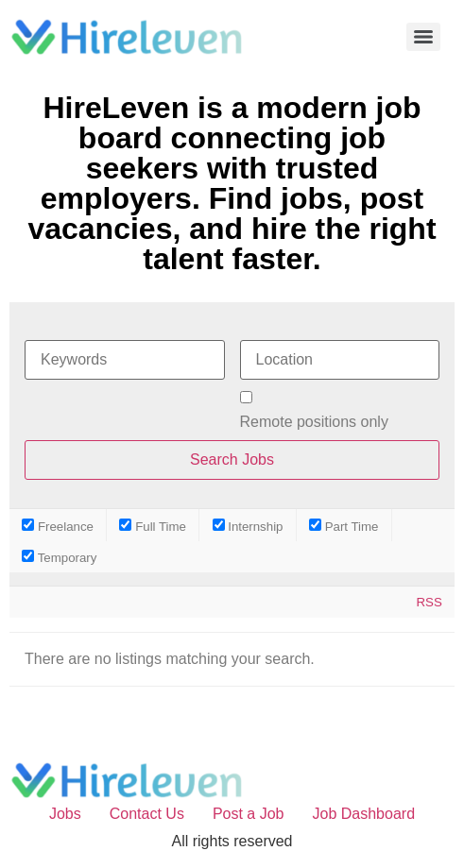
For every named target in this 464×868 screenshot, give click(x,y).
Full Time (153, 526)
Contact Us (147, 814)
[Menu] (423, 37)
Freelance (58, 526)
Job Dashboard (364, 814)
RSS (429, 602)
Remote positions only (314, 422)
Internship (248, 526)
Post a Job (249, 814)
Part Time (344, 526)
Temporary (59, 557)
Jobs (65, 814)
